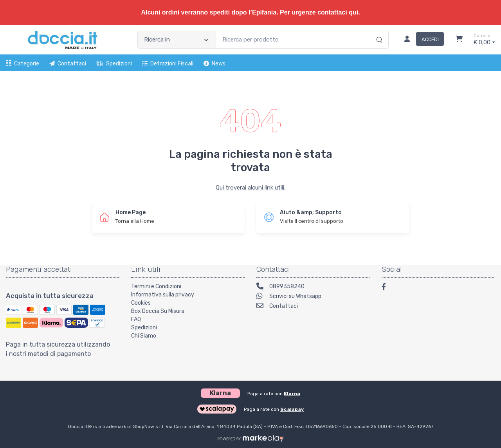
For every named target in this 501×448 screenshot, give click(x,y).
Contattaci (68, 64)
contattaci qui (338, 12)
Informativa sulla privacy (163, 295)
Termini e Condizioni (156, 286)
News (214, 64)
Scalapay (292, 409)
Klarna (292, 394)
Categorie (23, 64)
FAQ (136, 319)
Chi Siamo (144, 336)
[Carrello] (459, 40)
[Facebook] (387, 288)
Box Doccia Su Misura (158, 311)
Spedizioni (114, 64)
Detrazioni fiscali (168, 64)
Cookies (141, 303)
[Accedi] (421, 40)
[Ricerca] (378, 32)
